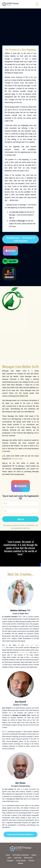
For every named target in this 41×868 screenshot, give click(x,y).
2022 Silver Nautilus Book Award (29, 660)
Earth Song (18, 858)
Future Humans (21, 860)
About (8, 855)
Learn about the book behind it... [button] (20, 834)
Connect (31, 860)
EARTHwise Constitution (21, 855)
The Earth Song (17, 459)
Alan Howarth (7, 708)
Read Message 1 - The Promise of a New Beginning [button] (20, 239)
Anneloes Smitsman (11, 617)
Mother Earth (28, 858)
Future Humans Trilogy (28, 427)
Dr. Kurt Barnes (8, 789)
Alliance (20, 863)
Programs (10, 860)
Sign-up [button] (20, 519)
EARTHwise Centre (24, 624)
